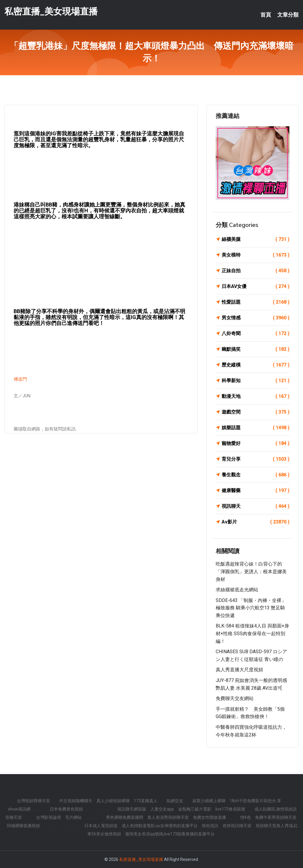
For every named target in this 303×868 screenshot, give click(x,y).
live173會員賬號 (230, 809)
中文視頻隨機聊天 (76, 801)
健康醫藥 (256, 491)
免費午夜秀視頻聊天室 (276, 817)
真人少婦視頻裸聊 (113, 801)
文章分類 (288, 15)
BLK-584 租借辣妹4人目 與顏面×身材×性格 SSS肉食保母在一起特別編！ (252, 633)
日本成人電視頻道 (101, 826)
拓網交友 (175, 801)
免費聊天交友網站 (235, 698)
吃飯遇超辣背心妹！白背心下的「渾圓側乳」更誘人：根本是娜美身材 (251, 571)
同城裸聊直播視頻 (23, 826)
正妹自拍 (256, 271)
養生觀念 (256, 475)
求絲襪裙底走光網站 (237, 590)
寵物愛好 (256, 443)
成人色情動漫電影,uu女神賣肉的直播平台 (160, 826)
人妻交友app (162, 809)
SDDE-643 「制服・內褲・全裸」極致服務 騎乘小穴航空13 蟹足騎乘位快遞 (251, 608)
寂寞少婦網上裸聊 (209, 801)
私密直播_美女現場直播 (51, 11)
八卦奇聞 (256, 334)
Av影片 (256, 522)
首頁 (266, 15)
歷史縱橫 (256, 365)
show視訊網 (19, 809)
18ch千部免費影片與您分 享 (255, 801)
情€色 (246, 817)
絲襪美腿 (256, 239)
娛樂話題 (256, 428)
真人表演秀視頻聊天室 (168, 817)
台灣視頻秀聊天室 (33, 801)
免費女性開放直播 (209, 817)
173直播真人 (146, 801)
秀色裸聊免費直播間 (125, 817)
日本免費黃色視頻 (66, 809)
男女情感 (256, 318)
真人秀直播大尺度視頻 (239, 670)
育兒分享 (256, 459)
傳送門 (20, 379)
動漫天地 (256, 396)
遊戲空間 (256, 412)
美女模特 (256, 255)
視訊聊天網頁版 (132, 809)
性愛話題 (256, 302)
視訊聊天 (256, 506)
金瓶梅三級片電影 (195, 809)
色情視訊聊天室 (237, 826)
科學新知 (256, 381)
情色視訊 (210, 826)
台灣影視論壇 (49, 817)
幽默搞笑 (256, 349)
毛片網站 (73, 817)
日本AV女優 (256, 286)
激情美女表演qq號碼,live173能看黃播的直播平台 (170, 834)
